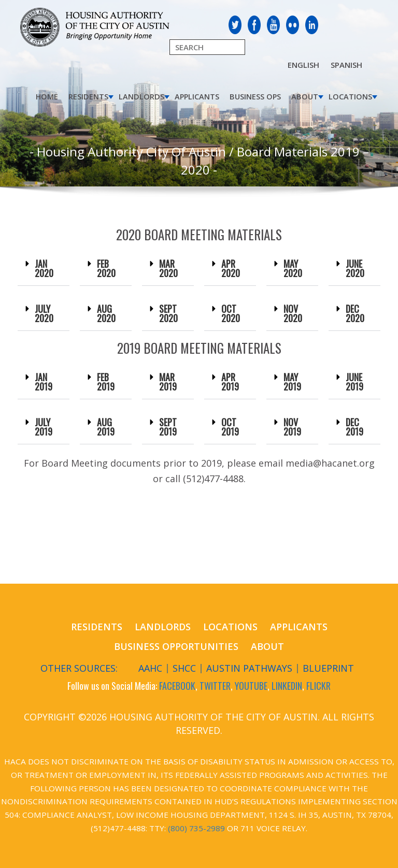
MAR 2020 (168, 268)
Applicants (197, 97)
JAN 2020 (44, 268)
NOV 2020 (293, 313)
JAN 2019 (44, 382)
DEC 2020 (355, 313)
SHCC (184, 668)
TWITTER (215, 686)
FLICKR (318, 686)
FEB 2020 (106, 268)
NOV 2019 (292, 427)
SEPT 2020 (168, 313)
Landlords (141, 97)
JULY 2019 (44, 427)
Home (47, 97)
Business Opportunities (176, 646)
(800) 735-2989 (196, 828)
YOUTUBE (251, 686)
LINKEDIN (287, 686)
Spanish (346, 65)
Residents (88, 97)
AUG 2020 (106, 313)
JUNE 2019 (354, 382)
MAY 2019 (292, 382)
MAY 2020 (293, 268)
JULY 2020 (44, 313)
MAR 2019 (168, 382)
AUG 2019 (106, 427)
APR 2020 (231, 268)
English (303, 65)
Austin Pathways (249, 668)
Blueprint (328, 668)
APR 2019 (230, 382)
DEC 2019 (354, 427)
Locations (350, 97)
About (305, 97)
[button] (44, 269)
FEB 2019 (106, 382)
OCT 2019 (230, 427)
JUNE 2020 (355, 268)
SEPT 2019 (168, 427)
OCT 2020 (231, 313)
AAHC (150, 668)
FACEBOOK (177, 686)
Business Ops (255, 97)
